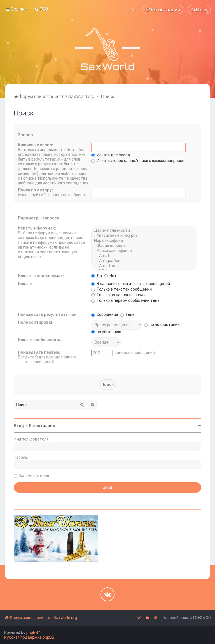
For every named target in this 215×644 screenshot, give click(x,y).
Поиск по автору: (35, 190)
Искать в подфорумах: (41, 276)
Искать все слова (111, 155)
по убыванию (106, 332)
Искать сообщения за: (40, 340)
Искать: (26, 284)
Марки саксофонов (144, 251)
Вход (19, 426)
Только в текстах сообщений (121, 289)
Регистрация (42, 426)
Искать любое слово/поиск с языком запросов (138, 161)
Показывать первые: (39, 352)
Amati (144, 256)
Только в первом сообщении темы (126, 301)
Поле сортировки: (36, 322)
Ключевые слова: (36, 145)
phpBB (32, 633)
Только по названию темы (118, 295)
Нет (110, 276)
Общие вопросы (144, 246)
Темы (128, 315)
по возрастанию (162, 325)
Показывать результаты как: (48, 315)
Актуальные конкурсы (144, 236)
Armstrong (144, 266)
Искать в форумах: (37, 228)
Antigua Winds (144, 261)
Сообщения (105, 315)
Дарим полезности (144, 231)
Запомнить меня (34, 476)
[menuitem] (41, 9)
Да (97, 276)
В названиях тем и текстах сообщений (131, 284)
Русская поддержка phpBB (29, 637)
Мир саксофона (144, 241)
